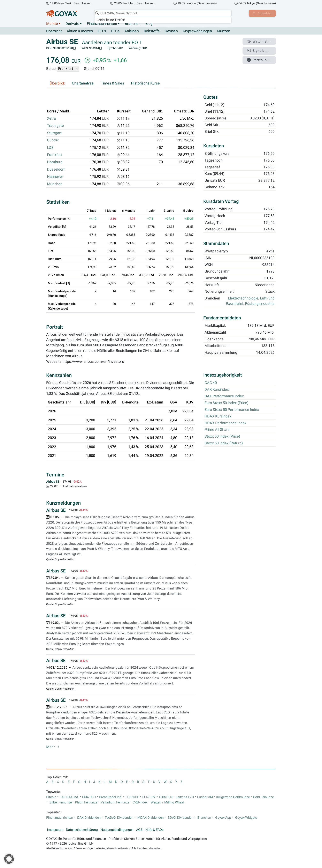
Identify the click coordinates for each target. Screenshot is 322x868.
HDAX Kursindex (218, 416)
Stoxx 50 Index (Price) (222, 437)
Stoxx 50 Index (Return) (224, 443)
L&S (50, 148)
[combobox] (162, 13)
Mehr (53, 747)
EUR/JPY (149, 797)
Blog (149, 24)
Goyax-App (223, 818)
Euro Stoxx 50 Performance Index (232, 410)
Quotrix (53, 140)
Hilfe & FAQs (154, 830)
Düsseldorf (56, 169)
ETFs (102, 31)
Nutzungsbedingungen (117, 830)
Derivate (72, 24)
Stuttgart (54, 133)
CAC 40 (211, 383)
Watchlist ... (260, 41)
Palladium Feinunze (115, 803)
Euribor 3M (205, 797)
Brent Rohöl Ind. (111, 797)
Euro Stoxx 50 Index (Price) (226, 403)
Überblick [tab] (57, 83)
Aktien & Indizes (80, 31)
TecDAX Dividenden (119, 818)
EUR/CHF (132, 797)
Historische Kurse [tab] (145, 83)
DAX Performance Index (224, 396)
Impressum (55, 830)
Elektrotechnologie (243, 298)
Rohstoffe (152, 31)
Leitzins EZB (185, 797)
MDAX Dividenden (151, 818)
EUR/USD (89, 797)
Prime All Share (217, 430)
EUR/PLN (166, 797)
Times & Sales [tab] (112, 83)
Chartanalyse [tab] (83, 83)
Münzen (224, 31)
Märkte (52, 24)
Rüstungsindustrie (260, 304)
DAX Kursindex (217, 390)
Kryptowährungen (197, 31)
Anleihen (132, 31)
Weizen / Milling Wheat (167, 803)
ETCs (115, 31)
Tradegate (55, 126)
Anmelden (262, 13)
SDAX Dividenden (181, 818)
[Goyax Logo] (62, 13)
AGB (139, 830)
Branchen (133, 24)
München (55, 184)
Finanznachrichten (102, 24)
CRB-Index (140, 803)
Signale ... (258, 50)
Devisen (171, 31)
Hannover (55, 177)
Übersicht (54, 31)
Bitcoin (51, 797)
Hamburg (55, 162)
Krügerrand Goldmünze (233, 797)
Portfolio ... (259, 59)
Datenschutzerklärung (82, 830)
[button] (9, 859)
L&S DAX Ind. (69, 797)
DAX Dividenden (89, 818)
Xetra (51, 119)
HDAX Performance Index (225, 423)
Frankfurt (55, 155)
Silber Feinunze (61, 803)
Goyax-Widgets (246, 818)
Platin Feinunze (86, 803)
